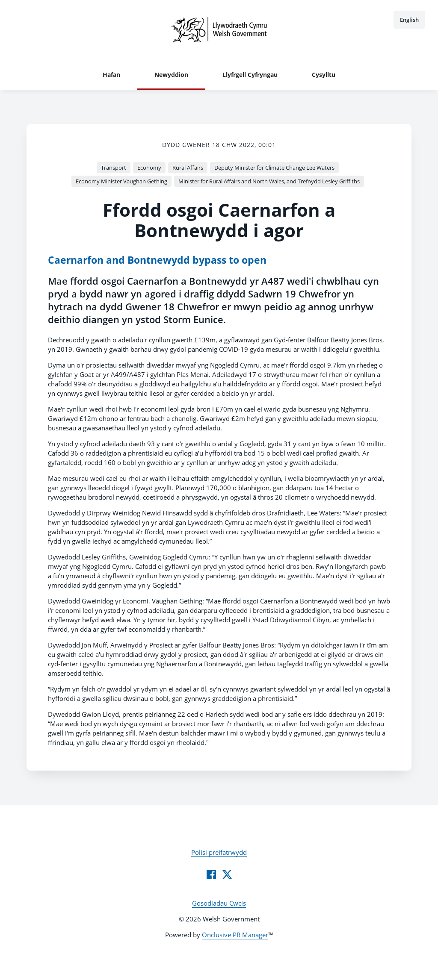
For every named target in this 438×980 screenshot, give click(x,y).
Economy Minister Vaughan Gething (121, 181)
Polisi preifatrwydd (219, 852)
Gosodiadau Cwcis (219, 903)
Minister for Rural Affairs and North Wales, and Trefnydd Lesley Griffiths (269, 181)
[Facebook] (211, 874)
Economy (149, 168)
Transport (114, 168)
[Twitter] (227, 874)
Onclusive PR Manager (235, 935)
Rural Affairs (188, 168)
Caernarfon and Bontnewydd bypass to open (157, 260)
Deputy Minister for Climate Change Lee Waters (274, 168)
